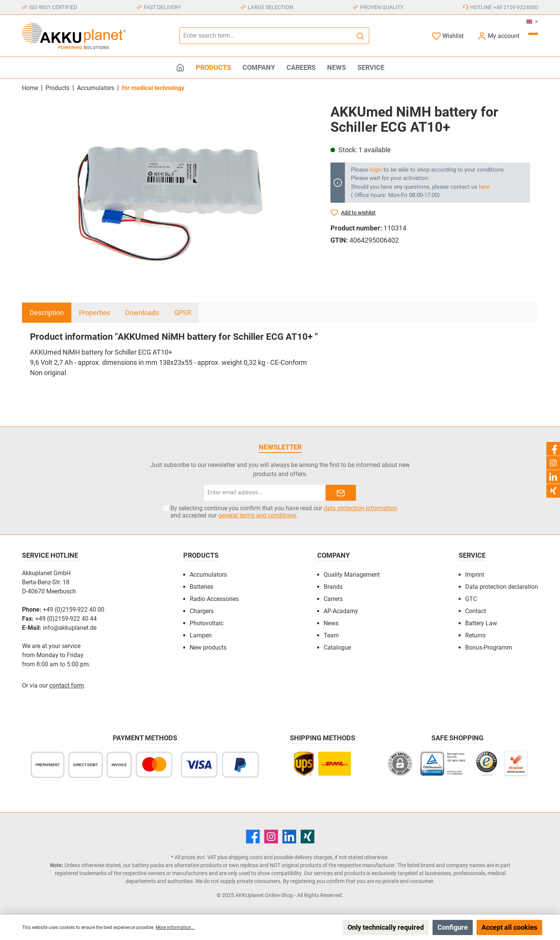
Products (201, 555)
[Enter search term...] (266, 36)
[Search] (360, 36)
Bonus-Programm (489, 647)
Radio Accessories (214, 599)
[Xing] (308, 837)
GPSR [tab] (183, 313)
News (331, 623)
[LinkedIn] (289, 837)
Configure (453, 927)
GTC (471, 599)
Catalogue (337, 647)
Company (333, 555)
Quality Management (352, 575)
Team (331, 635)
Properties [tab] (94, 313)
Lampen (201, 635)
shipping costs (245, 857)
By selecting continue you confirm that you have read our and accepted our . (284, 512)
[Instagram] (271, 837)
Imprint (475, 575)
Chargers (202, 611)
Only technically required (386, 927)
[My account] (498, 36)
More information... (175, 927)
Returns (475, 635)
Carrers (333, 599)
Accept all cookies (509, 927)
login (376, 170)
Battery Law (481, 623)
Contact (476, 611)
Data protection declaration (502, 587)
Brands (333, 587)
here (484, 187)
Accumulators (208, 575)
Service (472, 555)
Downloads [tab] (142, 313)
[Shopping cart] (533, 34)
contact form (67, 685)
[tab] (47, 313)
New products (208, 647)
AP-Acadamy (341, 611)
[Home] (180, 68)
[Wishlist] (448, 36)
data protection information (360, 508)
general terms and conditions (257, 515)
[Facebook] (253, 837)
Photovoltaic (207, 623)
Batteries (201, 587)
